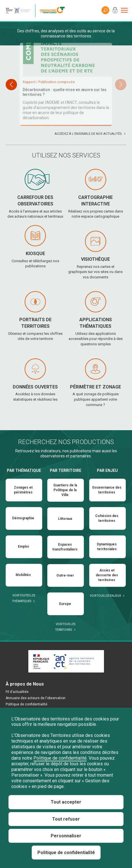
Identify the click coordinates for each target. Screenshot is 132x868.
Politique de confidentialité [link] (66, 853)
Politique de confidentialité (60, 758)
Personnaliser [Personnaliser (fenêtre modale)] (66, 836)
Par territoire (66, 499)
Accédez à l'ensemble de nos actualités (88, 162)
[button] (121, 99)
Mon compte (115, 11)
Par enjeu (107, 499)
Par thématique (24, 499)
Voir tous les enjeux (105, 624)
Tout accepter (66, 802)
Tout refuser (66, 819)
